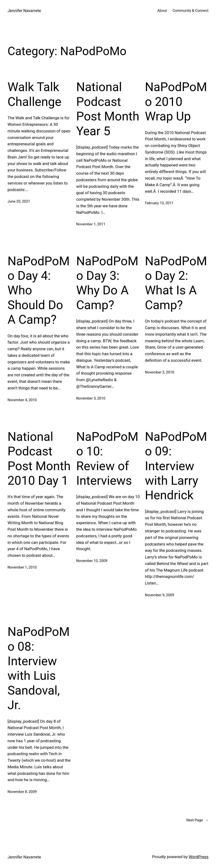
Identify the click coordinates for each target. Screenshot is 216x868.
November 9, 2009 (159, 595)
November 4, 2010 (22, 400)
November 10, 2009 (92, 561)
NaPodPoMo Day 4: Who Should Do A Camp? (39, 290)
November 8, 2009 (22, 792)
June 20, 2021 (19, 201)
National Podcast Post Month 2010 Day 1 (39, 459)
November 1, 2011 (91, 224)
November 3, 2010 (91, 398)
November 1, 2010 (22, 567)
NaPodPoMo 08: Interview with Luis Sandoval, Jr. (39, 668)
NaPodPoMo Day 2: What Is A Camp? (176, 283)
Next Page (197, 820)
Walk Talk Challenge (34, 94)
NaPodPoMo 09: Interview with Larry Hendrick (176, 466)
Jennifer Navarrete (24, 11)
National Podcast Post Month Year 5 (108, 109)
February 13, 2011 (159, 203)
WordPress (199, 857)
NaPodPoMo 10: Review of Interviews (107, 459)
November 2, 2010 (159, 372)
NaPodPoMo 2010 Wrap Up (176, 102)
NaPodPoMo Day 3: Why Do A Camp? (107, 283)
